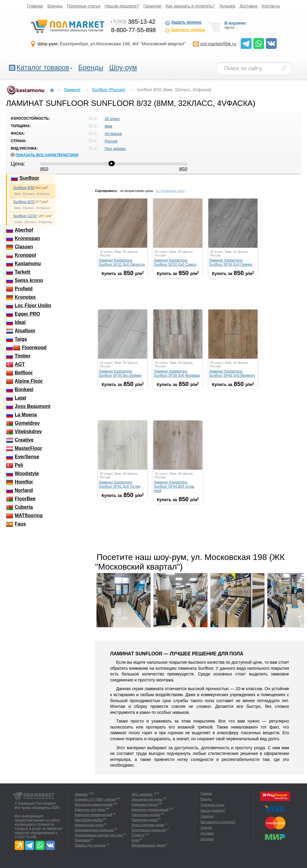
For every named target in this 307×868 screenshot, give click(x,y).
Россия (111, 141)
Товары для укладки (90, 845)
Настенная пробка (89, 820)
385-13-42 (133, 22)
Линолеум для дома (147, 799)
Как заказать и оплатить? (190, 6)
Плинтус (138, 835)
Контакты (271, 6)
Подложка (82, 840)
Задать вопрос (183, 23)
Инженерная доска (89, 825)
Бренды (55, 6)
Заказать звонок (185, 30)
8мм (108, 126)
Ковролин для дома (90, 810)
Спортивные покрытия (149, 830)
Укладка (227, 6)
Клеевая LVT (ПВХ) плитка (95, 799)
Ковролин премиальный (150, 810)
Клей (135, 840)
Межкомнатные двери (148, 845)
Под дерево (115, 149)
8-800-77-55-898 (133, 30)
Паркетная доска (145, 820)
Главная (35, 6)
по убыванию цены (170, 191)
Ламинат (81, 794)
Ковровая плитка (145, 804)
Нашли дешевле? (122, 6)
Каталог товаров (43, 67)
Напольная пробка (146, 815)
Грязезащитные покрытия (94, 830)
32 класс (112, 119)
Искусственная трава (148, 825)
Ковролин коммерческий (93, 815)
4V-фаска (113, 134)
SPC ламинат (142, 794)
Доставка (249, 6)
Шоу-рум (123, 67)
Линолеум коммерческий (94, 804)
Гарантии (152, 6)
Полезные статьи (83, 6)
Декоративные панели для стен (99, 835)
